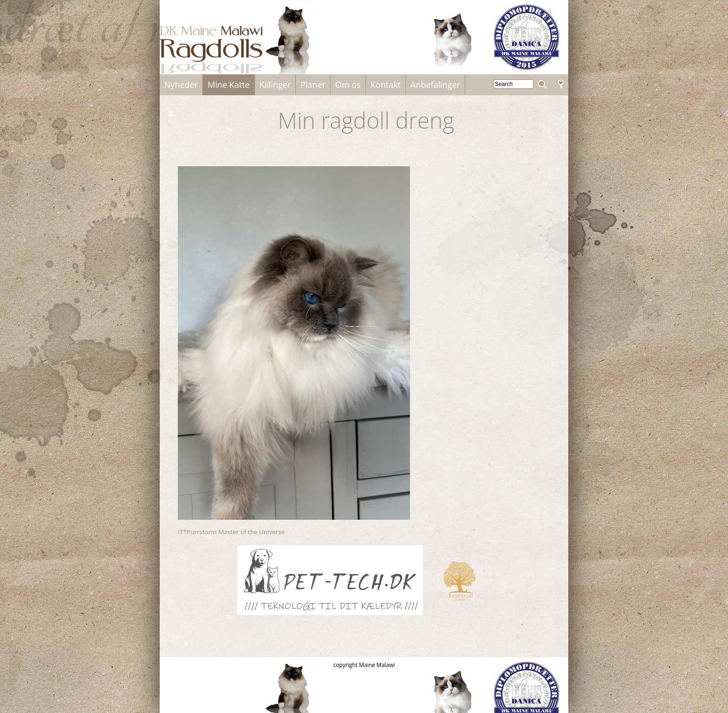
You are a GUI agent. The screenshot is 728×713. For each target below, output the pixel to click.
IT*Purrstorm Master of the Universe (231, 532)
